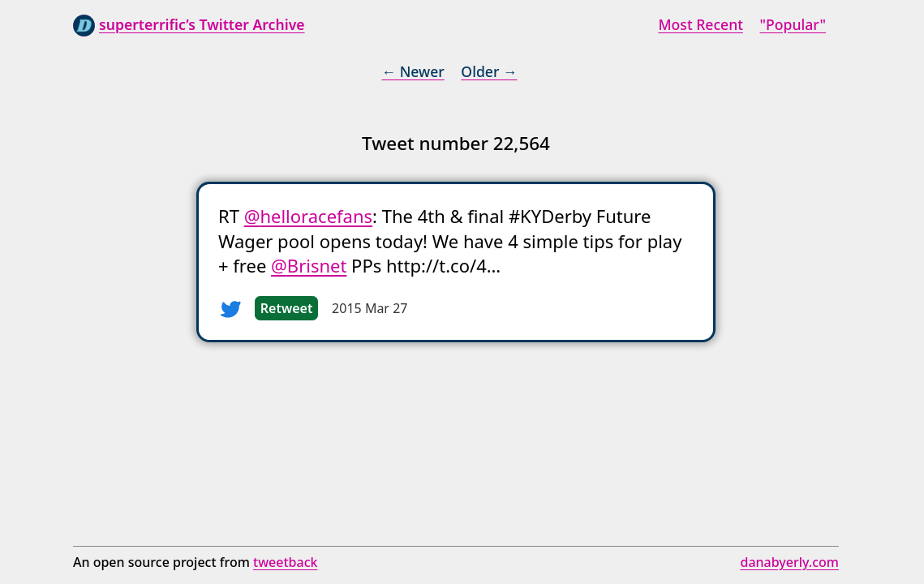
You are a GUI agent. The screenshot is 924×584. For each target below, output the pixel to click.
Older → (489, 71)
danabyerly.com (789, 562)
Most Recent (701, 24)
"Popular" (793, 24)
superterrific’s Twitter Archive (202, 24)
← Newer (413, 71)
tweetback (285, 562)
